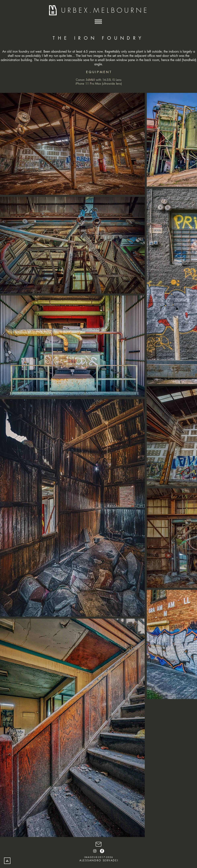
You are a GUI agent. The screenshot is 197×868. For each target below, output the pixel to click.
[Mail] (98, 844)
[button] (98, 22)
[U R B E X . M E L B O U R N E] (104, 10)
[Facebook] (102, 851)
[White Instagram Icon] (95, 851)
